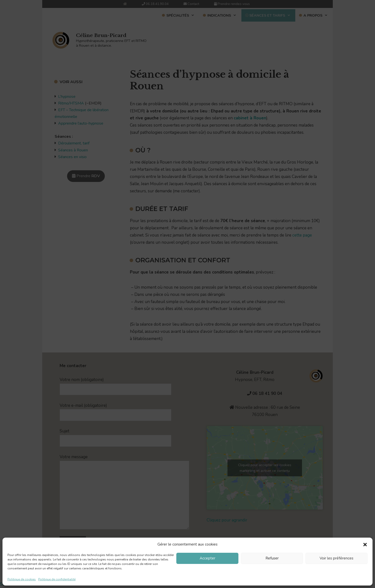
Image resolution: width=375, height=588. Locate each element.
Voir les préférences (337, 558)
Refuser (272, 558)
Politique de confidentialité (57, 579)
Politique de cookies (22, 579)
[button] (365, 545)
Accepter (207, 558)
